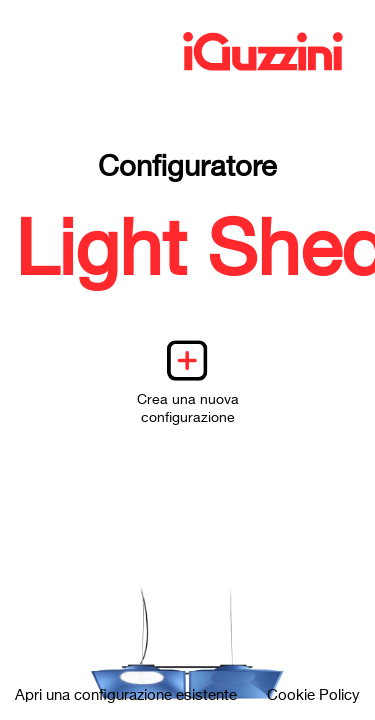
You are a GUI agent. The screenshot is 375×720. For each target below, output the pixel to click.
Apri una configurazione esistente (126, 695)
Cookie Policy (313, 695)
